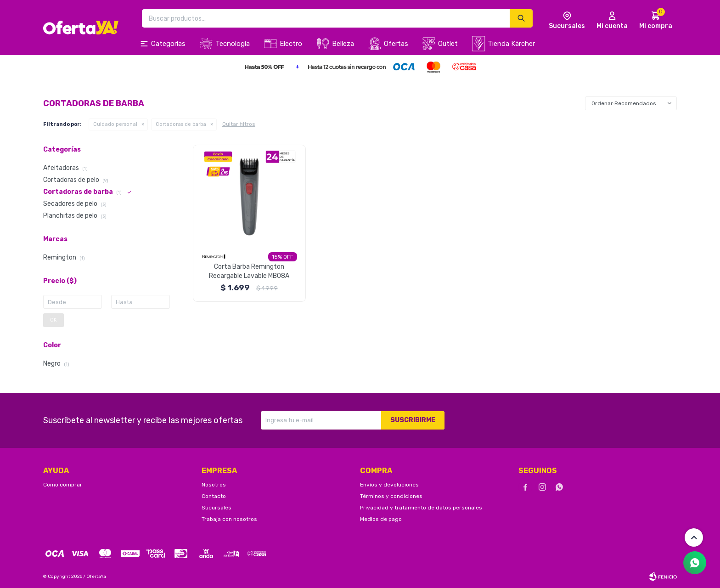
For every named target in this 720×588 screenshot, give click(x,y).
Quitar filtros (239, 124)
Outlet (448, 44)
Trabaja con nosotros (229, 519)
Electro (291, 44)
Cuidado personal (115, 124)
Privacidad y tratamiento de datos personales (421, 508)
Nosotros (214, 485)
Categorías (168, 44)
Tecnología (233, 44)
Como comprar (63, 485)
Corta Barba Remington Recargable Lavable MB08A (249, 271)
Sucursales (217, 508)
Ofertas (396, 44)
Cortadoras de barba (181, 124)
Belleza (343, 44)
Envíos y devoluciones (389, 485)
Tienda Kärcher (511, 44)
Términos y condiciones (391, 496)
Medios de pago (381, 519)
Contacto (214, 496)
